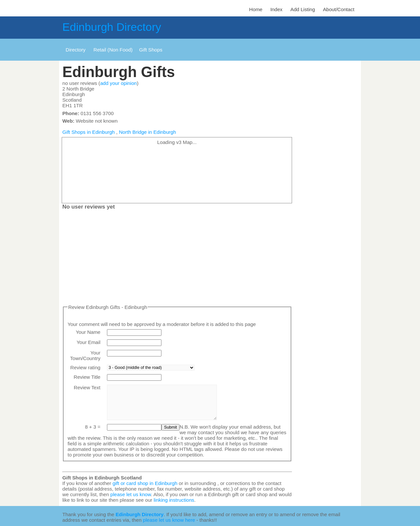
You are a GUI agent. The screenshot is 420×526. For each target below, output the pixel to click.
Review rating (85, 367)
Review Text (87, 387)
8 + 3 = (93, 427)
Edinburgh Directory (112, 27)
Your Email (88, 342)
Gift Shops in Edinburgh (89, 132)
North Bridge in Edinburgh (147, 132)
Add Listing (303, 9)
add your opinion (118, 83)
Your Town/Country (85, 355)
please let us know (131, 494)
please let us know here (169, 520)
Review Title (87, 377)
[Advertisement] (177, 258)
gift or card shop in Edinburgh (145, 483)
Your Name (88, 332)
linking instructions (174, 500)
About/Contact (339, 9)
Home (256, 9)
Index (276, 9)
